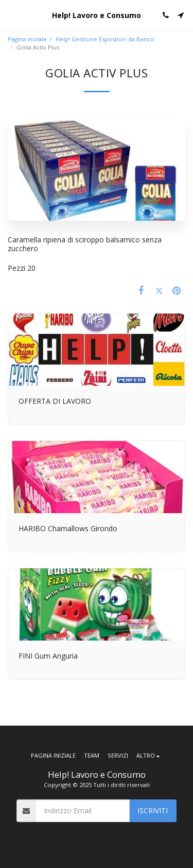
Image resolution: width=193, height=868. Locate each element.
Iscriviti (153, 810)
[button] (11, 15)
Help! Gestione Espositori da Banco (105, 39)
